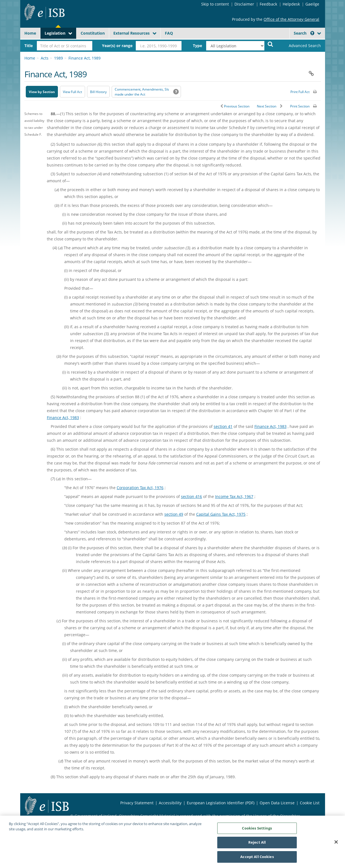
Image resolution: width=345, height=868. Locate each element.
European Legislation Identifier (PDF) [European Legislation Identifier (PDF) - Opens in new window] (221, 803)
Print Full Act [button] (300, 92)
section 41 (223, 426)
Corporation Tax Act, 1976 (140, 488)
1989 (58, 58)
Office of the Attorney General (291, 19)
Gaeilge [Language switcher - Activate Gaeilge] (312, 4)
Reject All (257, 844)
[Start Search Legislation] (270, 44)
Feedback (268, 4)
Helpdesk (291, 4)
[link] (300, 46)
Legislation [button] (55, 33)
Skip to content (215, 4)
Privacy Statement (137, 803)
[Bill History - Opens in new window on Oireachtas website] (98, 92)
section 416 (191, 496)
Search (304, 33)
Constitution (93, 33)
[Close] (336, 844)
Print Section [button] (300, 106)
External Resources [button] (131, 33)
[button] (312, 33)
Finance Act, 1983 (63, 418)
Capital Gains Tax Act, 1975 (221, 514)
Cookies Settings (257, 830)
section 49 (174, 514)
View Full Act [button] (72, 92)
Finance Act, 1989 (85, 58)
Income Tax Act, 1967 (234, 496)
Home (30, 33)
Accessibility (170, 803)
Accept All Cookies (257, 859)
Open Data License (277, 803)
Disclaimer (244, 4)
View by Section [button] (42, 92)
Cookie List (310, 803)
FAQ (169, 33)
